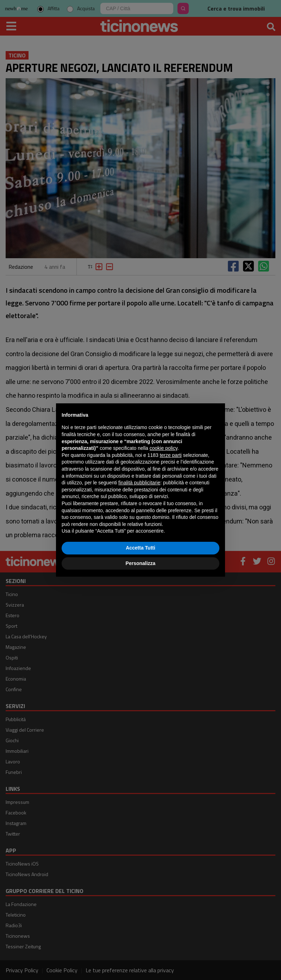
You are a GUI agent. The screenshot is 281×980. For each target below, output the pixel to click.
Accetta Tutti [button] (140, 548)
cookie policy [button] (164, 448)
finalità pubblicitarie (139, 483)
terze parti (171, 455)
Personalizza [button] (141, 563)
